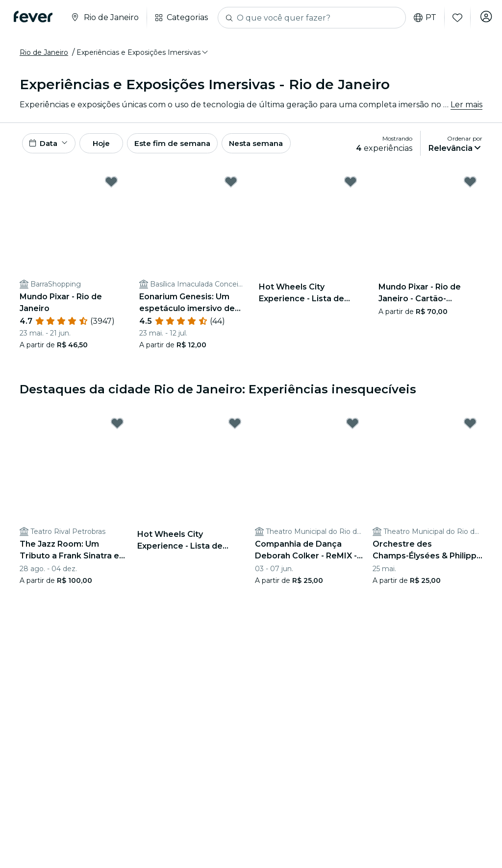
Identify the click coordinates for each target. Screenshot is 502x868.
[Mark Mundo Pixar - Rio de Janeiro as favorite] (111, 185)
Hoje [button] (112, 145)
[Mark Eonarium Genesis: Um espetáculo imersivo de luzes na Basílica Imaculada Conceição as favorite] (231, 185)
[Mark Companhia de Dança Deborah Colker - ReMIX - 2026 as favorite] (352, 427)
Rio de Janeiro (44, 52)
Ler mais (466, 105)
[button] (143, 52)
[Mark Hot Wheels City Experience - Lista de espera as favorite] (351, 185)
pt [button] (421, 18)
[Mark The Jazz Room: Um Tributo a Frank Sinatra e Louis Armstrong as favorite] (117, 427)
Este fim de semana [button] (191, 145)
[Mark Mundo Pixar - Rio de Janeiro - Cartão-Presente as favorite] (470, 185)
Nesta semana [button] (281, 145)
